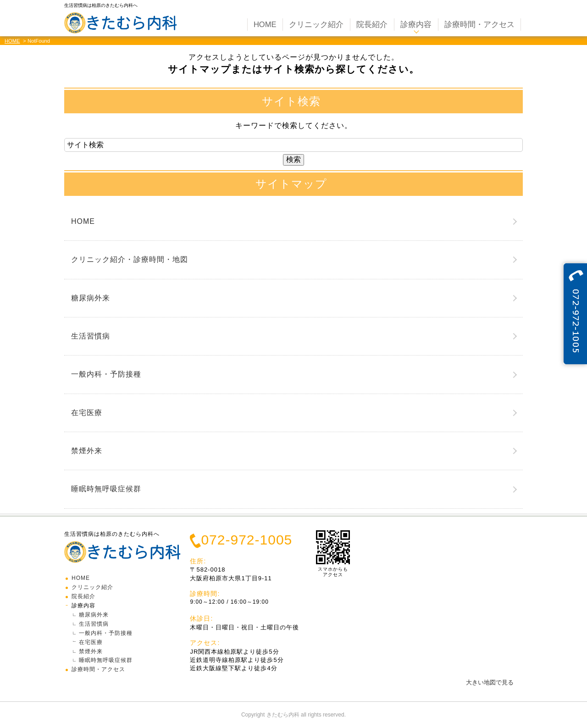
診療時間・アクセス (98, 669)
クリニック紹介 (92, 587)
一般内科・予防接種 (106, 374)
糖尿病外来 (91, 298)
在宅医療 (87, 413)
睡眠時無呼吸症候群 (106, 489)
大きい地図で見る (490, 682)
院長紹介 (83, 596)
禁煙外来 (87, 451)
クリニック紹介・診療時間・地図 (130, 259)
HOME (12, 41)
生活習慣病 (91, 336)
